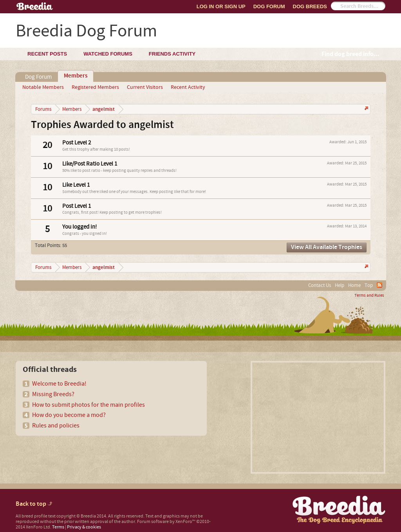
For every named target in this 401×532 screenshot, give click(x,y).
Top (369, 285)
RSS (379, 285)
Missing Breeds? (53, 394)
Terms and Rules (369, 296)
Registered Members (95, 87)
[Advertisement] (318, 417)
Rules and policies (56, 426)
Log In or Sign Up (221, 6)
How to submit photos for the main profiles (89, 405)
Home (354, 285)
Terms (58, 527)
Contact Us (320, 285)
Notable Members (43, 87)
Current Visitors (145, 87)
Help (340, 285)
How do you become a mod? (69, 415)
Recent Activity (188, 87)
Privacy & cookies (84, 527)
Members (76, 76)
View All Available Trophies (327, 247)
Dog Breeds (310, 6)
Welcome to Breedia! (59, 384)
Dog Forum (269, 6)
